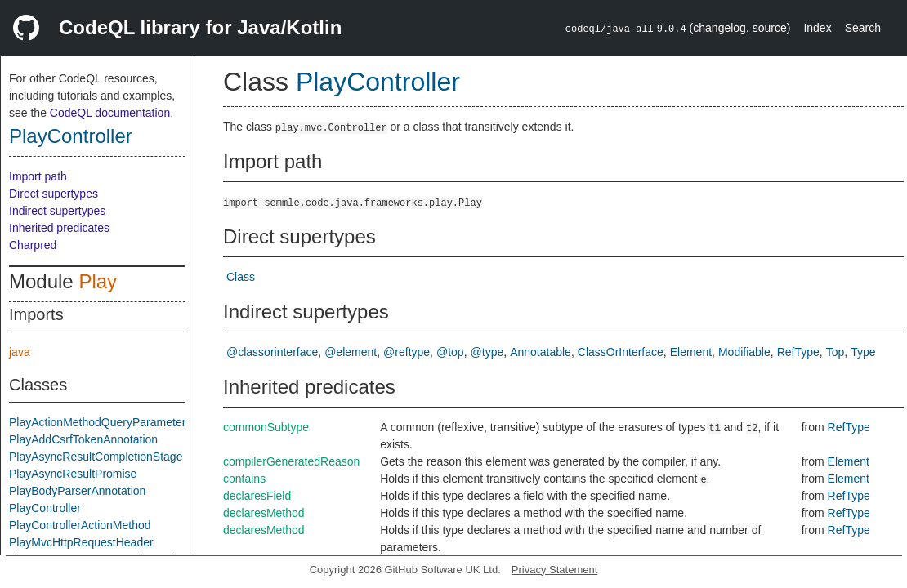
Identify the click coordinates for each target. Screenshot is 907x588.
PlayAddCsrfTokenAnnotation (83, 439)
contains (244, 479)
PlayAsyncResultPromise (73, 474)
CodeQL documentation (110, 113)
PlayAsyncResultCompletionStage (96, 457)
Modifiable (744, 352)
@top (450, 352)
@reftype (407, 352)
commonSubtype (266, 427)
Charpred (33, 245)
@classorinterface (272, 352)
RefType (798, 352)
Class (241, 277)
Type (863, 352)
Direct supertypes (54, 194)
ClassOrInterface (621, 352)
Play (98, 281)
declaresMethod (264, 513)
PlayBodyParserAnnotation (77, 491)
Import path (38, 176)
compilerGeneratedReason (291, 461)
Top (836, 352)
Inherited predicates (59, 228)
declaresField (257, 496)
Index (817, 28)
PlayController (71, 136)
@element (351, 352)
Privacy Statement (555, 570)
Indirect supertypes (57, 211)
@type (487, 352)
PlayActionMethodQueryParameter (97, 422)
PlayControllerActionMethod (80, 525)
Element (691, 352)
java (20, 352)
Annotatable (541, 352)
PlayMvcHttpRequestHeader (81, 542)
